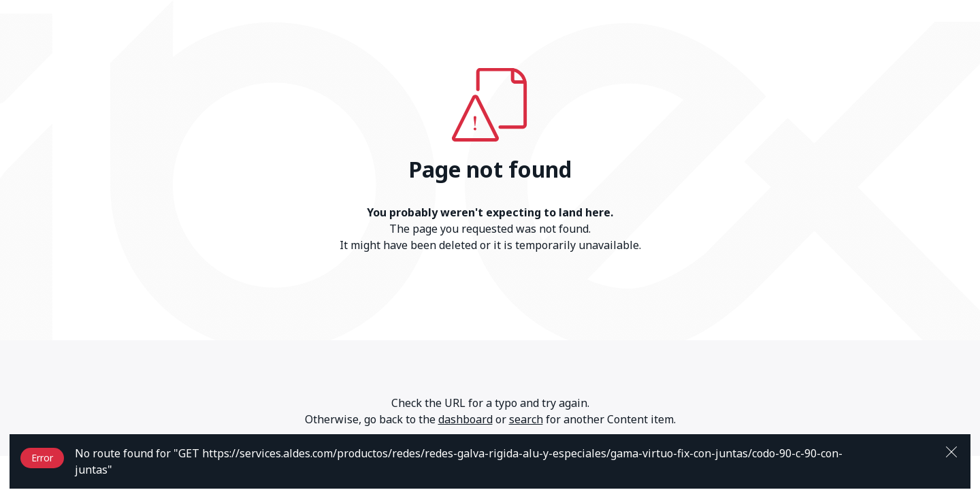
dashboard (465, 419)
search (526, 419)
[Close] (951, 451)
